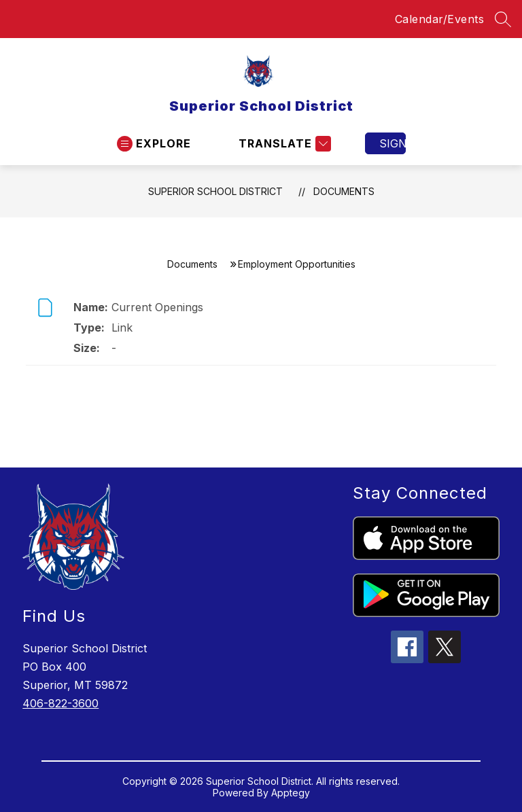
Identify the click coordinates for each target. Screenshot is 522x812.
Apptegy (291, 793)
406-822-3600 (60, 703)
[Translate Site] (283, 144)
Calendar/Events (440, 19)
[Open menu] (154, 144)
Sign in (393, 143)
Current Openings (157, 307)
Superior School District (215, 191)
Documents (344, 191)
